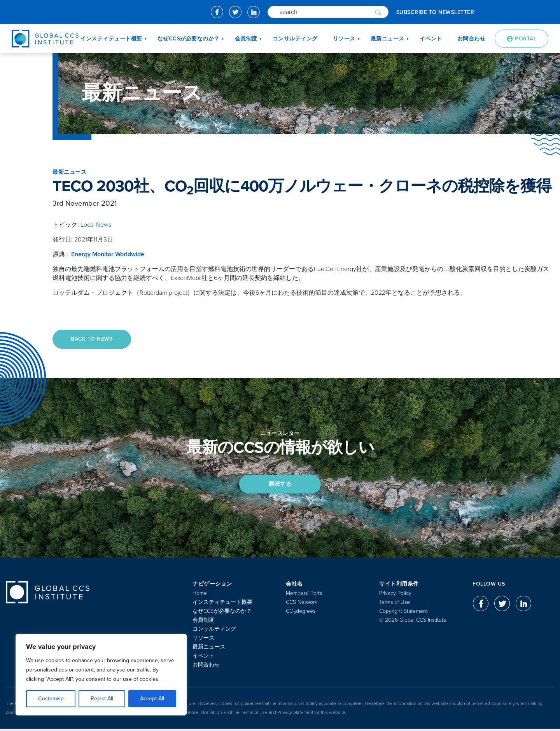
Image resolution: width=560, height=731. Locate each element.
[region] (101, 675)
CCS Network (302, 604)
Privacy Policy (395, 595)
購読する (280, 485)
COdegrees (301, 613)
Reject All (102, 699)
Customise (51, 699)
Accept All (152, 699)
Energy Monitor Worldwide (108, 254)
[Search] (318, 12)
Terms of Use (395, 604)
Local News (96, 225)
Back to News (93, 339)
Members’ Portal (305, 595)
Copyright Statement (403, 613)
